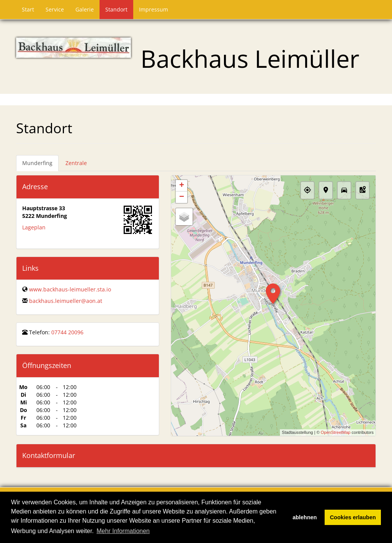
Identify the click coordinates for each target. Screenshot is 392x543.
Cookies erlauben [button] (353, 517)
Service (55, 9)
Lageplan (34, 227)
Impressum (154, 9)
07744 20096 (67, 332)
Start (28, 9)
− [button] (182, 197)
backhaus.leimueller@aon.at (66, 301)
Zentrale (76, 163)
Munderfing (37, 163)
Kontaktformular (49, 455)
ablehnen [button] (305, 517)
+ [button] (182, 186)
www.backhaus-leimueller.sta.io (70, 289)
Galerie (85, 9)
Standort (116, 9)
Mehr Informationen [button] (123, 531)
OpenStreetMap (336, 432)
